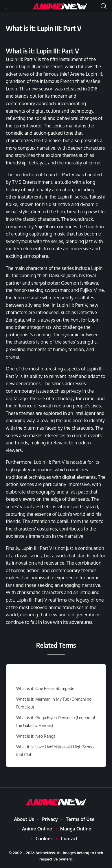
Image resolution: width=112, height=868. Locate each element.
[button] (9, 6)
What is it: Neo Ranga (36, 736)
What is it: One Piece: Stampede (45, 688)
